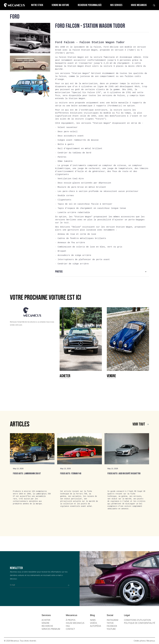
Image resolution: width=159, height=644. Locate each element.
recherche (47, 626)
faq (68, 626)
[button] (102, 272)
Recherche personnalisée (90, 5)
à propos (71, 620)
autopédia (96, 626)
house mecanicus (75, 623)
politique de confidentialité (139, 623)
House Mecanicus (139, 5)
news (93, 620)
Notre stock (37, 5)
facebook (112, 626)
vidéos (94, 623)
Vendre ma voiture (60, 5)
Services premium (51, 629)
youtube (111, 629)
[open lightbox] (30, 38)
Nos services (116, 5)
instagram (112, 620)
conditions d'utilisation (137, 620)
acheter (46, 620)
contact (70, 629)
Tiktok (110, 623)
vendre (45, 623)
